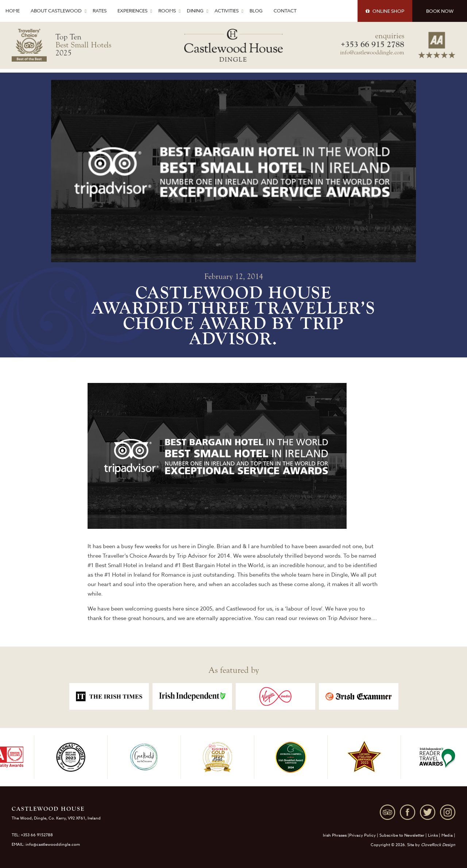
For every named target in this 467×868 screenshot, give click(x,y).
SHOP (385, 11)
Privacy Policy (362, 835)
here (365, 618)
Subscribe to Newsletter (402, 835)
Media (447, 835)
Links (433, 835)
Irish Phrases (335, 835)
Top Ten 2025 (83, 45)
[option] (109, 696)
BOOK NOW (440, 11)
